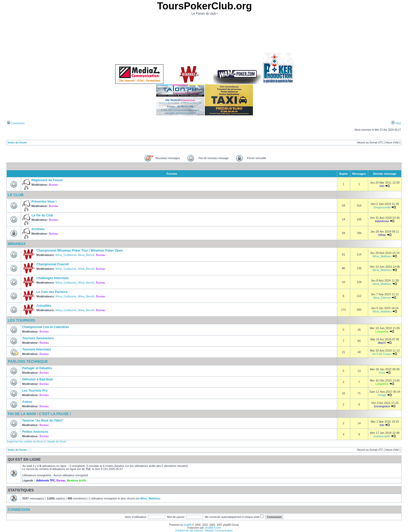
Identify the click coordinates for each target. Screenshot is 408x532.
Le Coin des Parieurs (52, 292)
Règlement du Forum (47, 180)
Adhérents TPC (46, 481)
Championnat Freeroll (53, 264)
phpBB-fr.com (213, 528)
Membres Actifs (76, 481)
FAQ (396, 123)
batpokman (382, 221)
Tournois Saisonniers (38, 338)
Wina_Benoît (86, 255)
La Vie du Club (42, 215)
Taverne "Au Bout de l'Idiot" (43, 421)
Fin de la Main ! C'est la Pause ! (39, 414)
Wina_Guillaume (66, 255)
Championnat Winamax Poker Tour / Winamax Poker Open (80, 251)
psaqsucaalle (382, 436)
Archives (38, 229)
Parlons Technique (28, 361)
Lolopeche (382, 331)
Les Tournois (21, 320)
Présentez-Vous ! (44, 202)
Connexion (16, 123)
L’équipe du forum (56, 442)
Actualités (44, 306)
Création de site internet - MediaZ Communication (204, 531)
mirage (382, 395)
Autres (27, 402)
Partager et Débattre (37, 368)
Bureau (53, 185)
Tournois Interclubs (37, 349)
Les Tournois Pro (35, 391)
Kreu (382, 373)
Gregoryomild (382, 207)
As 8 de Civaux (382, 354)
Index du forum (17, 143)
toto (382, 186)
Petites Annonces (35, 432)
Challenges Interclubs (53, 278)
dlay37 (382, 343)
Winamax (17, 244)
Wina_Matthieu (382, 256)
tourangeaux (382, 406)
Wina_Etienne (382, 298)
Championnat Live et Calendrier (46, 327)
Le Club (16, 195)
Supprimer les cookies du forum (25, 442)
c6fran (382, 235)
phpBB (188, 525)
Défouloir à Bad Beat (37, 379)
